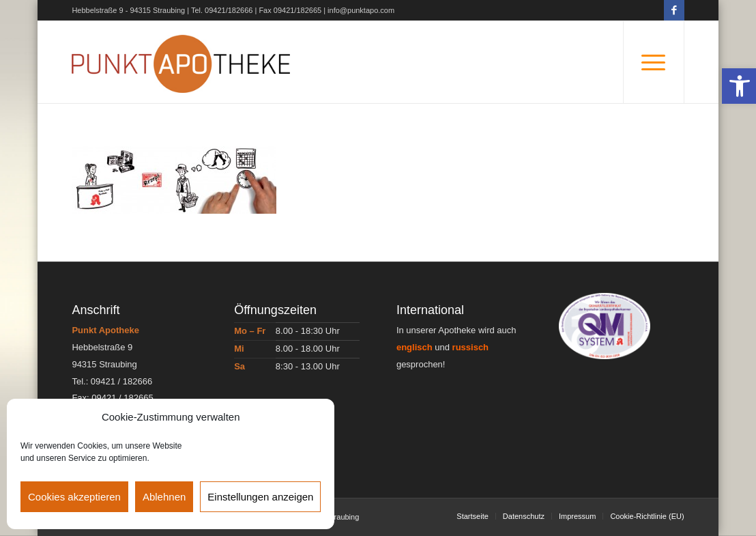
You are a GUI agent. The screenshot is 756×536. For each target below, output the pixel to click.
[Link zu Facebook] (674, 10)
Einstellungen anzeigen (260, 497)
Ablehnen (164, 497)
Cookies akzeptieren (74, 497)
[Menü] (654, 62)
